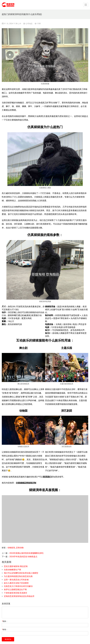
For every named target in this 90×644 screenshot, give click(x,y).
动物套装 (11, 548)
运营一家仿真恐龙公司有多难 (16, 580)
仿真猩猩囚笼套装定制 (26, 483)
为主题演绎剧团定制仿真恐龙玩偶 (18, 576)
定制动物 (20, 548)
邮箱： (5, 629)
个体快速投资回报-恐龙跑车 (16, 593)
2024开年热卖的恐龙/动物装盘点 (23, 557)
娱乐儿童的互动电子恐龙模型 (16, 583)
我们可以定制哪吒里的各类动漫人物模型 (21, 573)
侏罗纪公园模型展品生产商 (15, 590)
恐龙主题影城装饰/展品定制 (16, 566)
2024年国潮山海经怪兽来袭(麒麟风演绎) (26, 553)
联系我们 (47, 477)
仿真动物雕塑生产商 (12, 570)
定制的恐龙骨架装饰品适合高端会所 (19, 596)
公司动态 (29, 24)
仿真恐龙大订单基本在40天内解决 (18, 586)
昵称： (5, 621)
